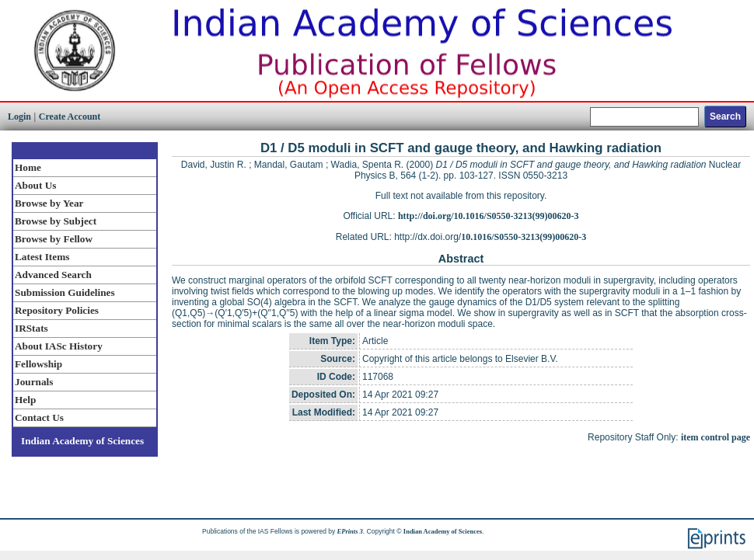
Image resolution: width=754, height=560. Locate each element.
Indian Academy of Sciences (82, 441)
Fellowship (38, 364)
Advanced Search (53, 275)
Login (19, 117)
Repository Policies (57, 310)
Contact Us (39, 417)
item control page (716, 437)
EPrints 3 (350, 531)
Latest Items (42, 257)
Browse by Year (49, 203)
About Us (35, 185)
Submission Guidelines (65, 292)
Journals (34, 382)
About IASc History (59, 346)
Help (25, 400)
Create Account (70, 117)
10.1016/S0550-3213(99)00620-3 (524, 237)
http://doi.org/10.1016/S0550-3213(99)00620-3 (489, 216)
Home (28, 167)
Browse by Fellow (54, 239)
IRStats (31, 328)
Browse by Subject (56, 221)
